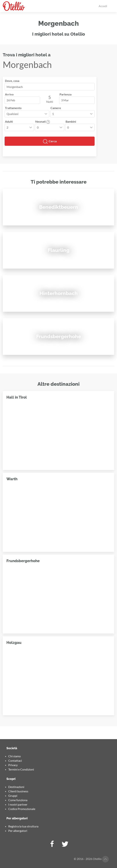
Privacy (13, 765)
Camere (56, 108)
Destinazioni (16, 787)
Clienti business (18, 791)
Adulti (9, 121)
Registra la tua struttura (23, 826)
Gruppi (13, 796)
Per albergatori (18, 831)
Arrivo (9, 94)
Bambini (71, 121)
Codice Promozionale (22, 809)
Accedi (103, 6)
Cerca (50, 142)
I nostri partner (18, 804)
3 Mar (65, 100)
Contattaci (15, 761)
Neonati (43, 121)
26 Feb (11, 100)
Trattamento (13, 108)
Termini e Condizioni (21, 769)
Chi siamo (15, 756)
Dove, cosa (12, 81)
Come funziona (18, 800)
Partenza (65, 94)
